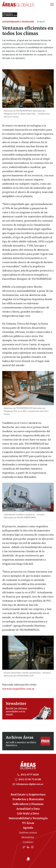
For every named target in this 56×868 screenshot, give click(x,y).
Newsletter (28, 837)
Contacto (28, 842)
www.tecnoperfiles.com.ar (18, 689)
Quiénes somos (28, 833)
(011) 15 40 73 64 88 (28, 779)
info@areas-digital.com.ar (28, 784)
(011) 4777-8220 (28, 774)
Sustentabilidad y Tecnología (18, 22)
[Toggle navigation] (52, 4)
